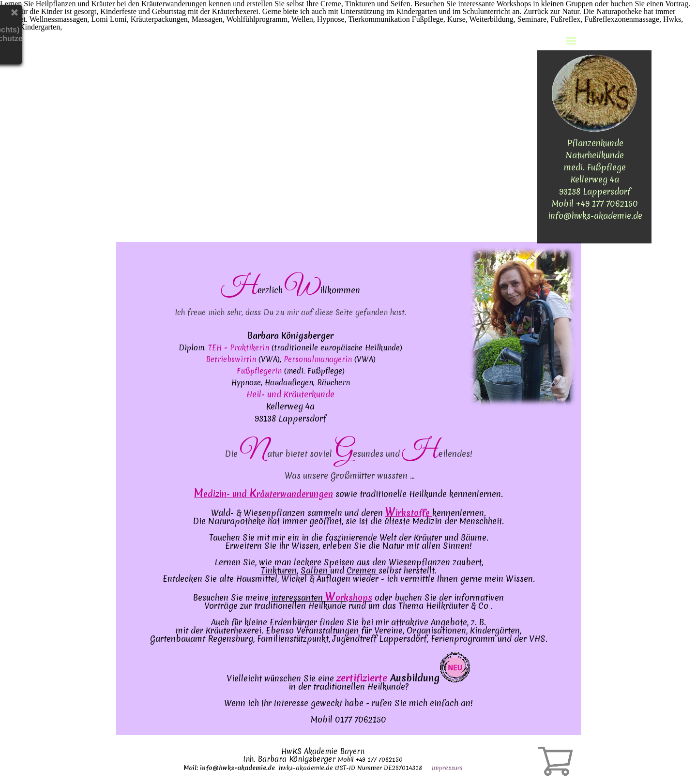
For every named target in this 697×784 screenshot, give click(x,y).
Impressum (447, 768)
